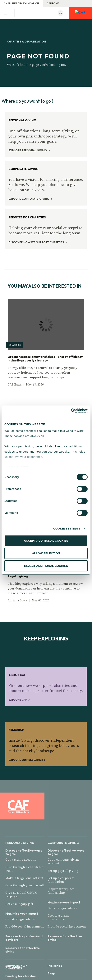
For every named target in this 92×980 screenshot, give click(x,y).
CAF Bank (53, 3)
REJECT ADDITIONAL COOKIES (46, 566)
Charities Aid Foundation (21, 3)
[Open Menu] (7, 13)
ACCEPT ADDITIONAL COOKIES (46, 541)
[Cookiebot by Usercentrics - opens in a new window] (71, 411)
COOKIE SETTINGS (67, 528)
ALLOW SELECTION (46, 553)
